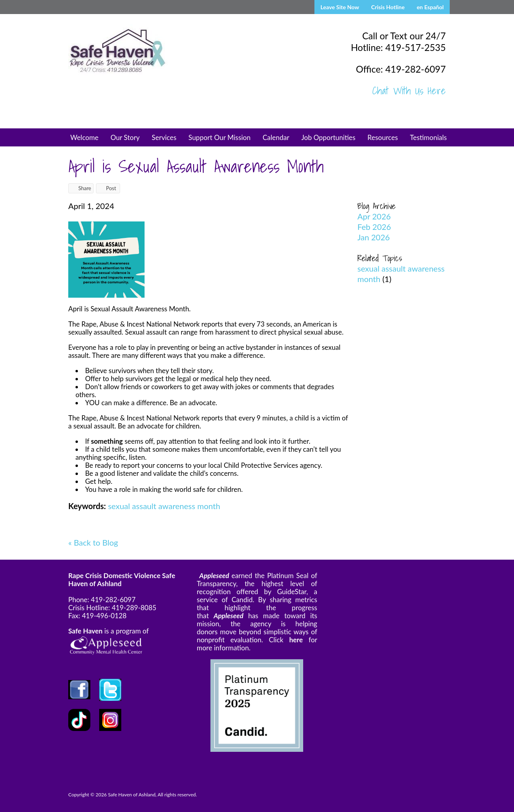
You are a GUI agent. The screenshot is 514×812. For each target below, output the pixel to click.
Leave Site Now (340, 7)
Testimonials (428, 137)
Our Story (125, 137)
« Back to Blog (93, 542)
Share (81, 188)
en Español (430, 7)
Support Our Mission (219, 137)
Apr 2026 (374, 216)
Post (107, 188)
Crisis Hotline (388, 7)
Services (164, 137)
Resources (383, 137)
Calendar (276, 137)
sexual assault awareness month (164, 506)
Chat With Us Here (409, 91)
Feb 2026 (374, 227)
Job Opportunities (328, 137)
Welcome (84, 137)
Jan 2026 (374, 237)
